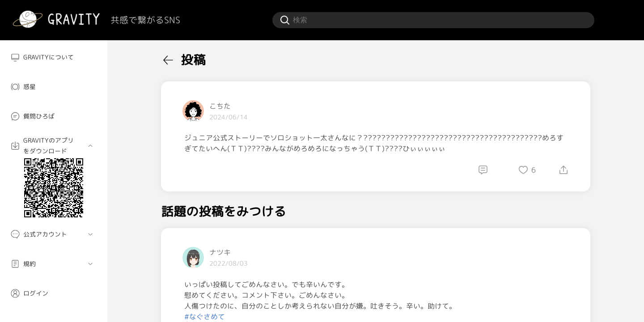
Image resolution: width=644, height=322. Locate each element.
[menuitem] (54, 57)
